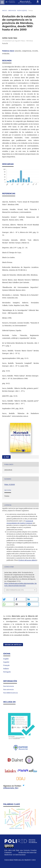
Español (6, 662)
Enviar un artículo (13, 645)
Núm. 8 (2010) (22, 10)
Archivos (12, 10)
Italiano (6, 669)
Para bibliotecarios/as (11, 693)
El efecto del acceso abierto (28, 560)
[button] (8, 599)
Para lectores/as (9, 686)
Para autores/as (8, 689)
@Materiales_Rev (11, 788)
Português (7, 672)
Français (6, 665)
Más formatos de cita (15, 590)
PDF (7, 457)
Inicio (5, 10)
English (6, 659)
